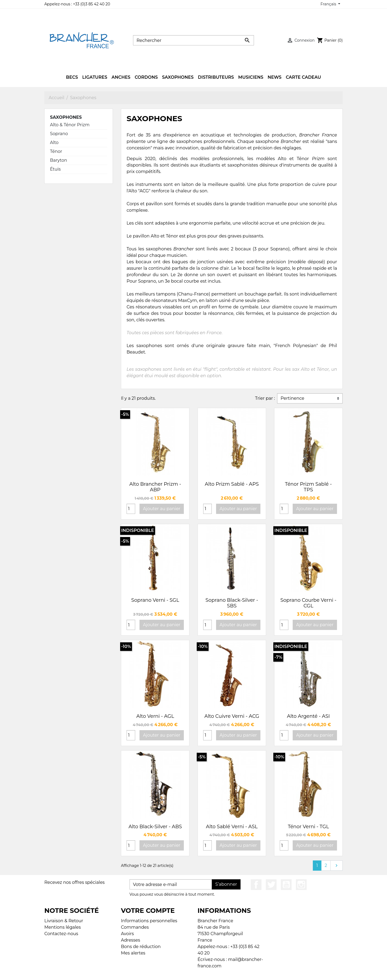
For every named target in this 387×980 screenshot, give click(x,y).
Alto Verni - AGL (155, 716)
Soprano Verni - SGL (155, 600)
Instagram (301, 885)
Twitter (271, 885)
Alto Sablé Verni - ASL (232, 827)
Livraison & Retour (64, 921)
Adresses (130, 940)
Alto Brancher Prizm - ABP (155, 487)
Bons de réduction (141, 947)
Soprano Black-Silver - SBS (232, 603)
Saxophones (66, 117)
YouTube (286, 885)
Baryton (59, 160)
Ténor (56, 151)
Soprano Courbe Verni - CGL (308, 603)
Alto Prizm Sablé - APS (232, 484)
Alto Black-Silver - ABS (155, 827)
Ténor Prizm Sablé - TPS (308, 487)
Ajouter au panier (162, 509)
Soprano (59, 134)
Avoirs (127, 934)
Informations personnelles (149, 921)
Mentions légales (63, 927)
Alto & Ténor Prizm (70, 125)
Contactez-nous (61, 934)
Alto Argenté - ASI (308, 716)
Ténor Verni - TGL (308, 827)
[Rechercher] (193, 40)
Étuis (55, 169)
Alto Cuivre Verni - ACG (232, 716)
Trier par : (265, 398)
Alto (54, 143)
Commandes (135, 927)
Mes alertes (133, 953)
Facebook (256, 885)
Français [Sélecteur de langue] (329, 4)
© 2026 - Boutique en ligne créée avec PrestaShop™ (195, 972)
